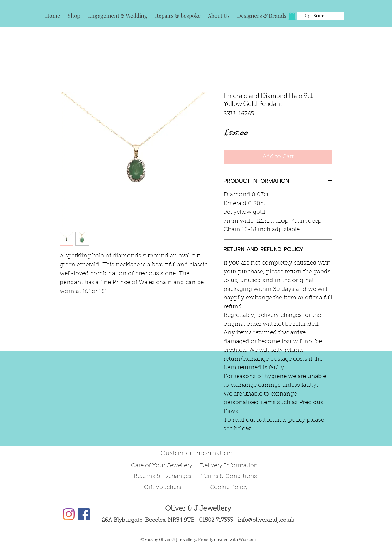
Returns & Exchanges (162, 477)
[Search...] (322, 16)
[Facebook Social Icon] (84, 514)
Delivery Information (229, 466)
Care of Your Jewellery (163, 466)
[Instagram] (69, 514)
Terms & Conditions (229, 477)
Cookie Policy (229, 488)
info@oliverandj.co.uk (266, 520)
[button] (292, 16)
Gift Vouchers (163, 488)
